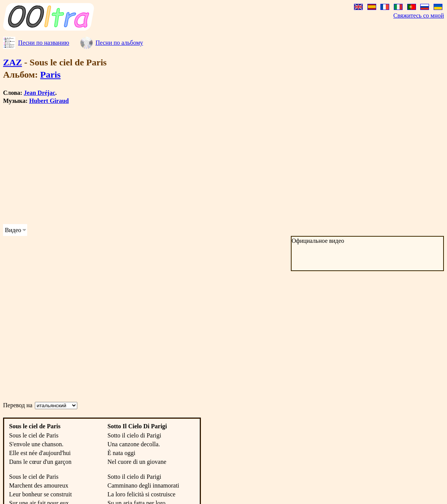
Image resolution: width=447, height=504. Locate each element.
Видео (13, 230)
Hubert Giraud (49, 101)
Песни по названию (43, 43)
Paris (50, 75)
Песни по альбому (119, 43)
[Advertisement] (196, 164)
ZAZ (12, 62)
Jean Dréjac (39, 93)
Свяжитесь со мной (419, 15)
